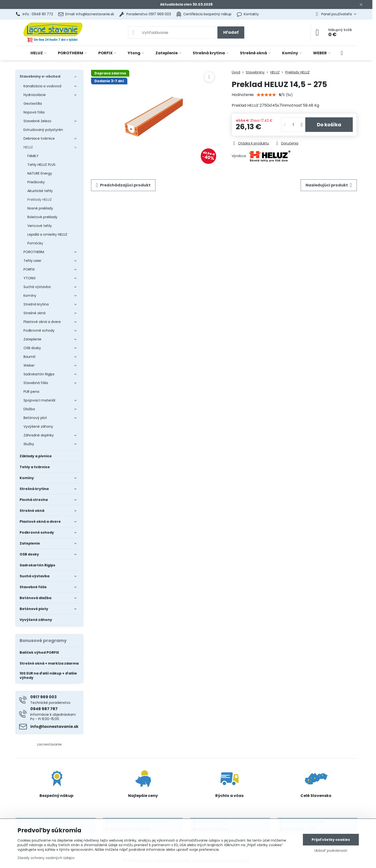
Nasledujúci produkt (329, 185)
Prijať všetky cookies (331, 840)
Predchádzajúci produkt (123, 185)
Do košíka (329, 125)
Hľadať (231, 32)
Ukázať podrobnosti (331, 851)
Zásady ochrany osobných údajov (46, 858)
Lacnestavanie (49, 744)
